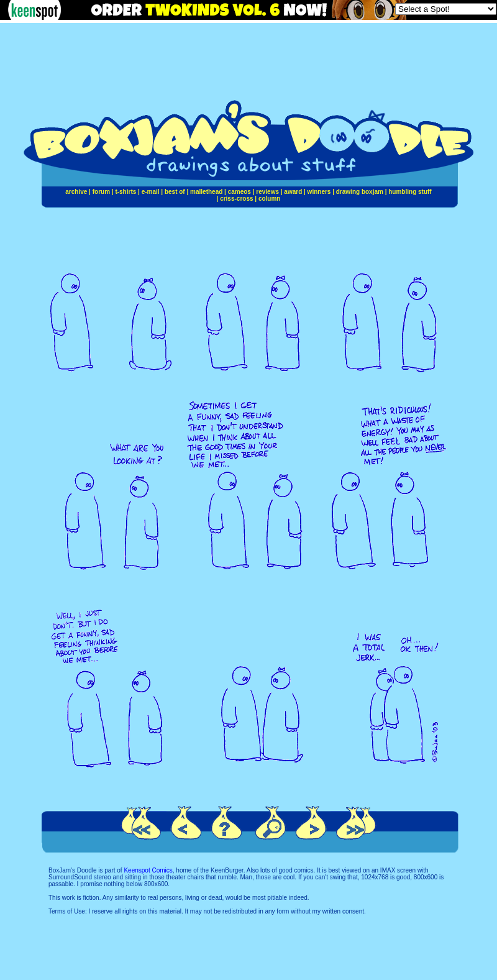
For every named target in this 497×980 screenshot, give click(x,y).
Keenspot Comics (148, 870)
